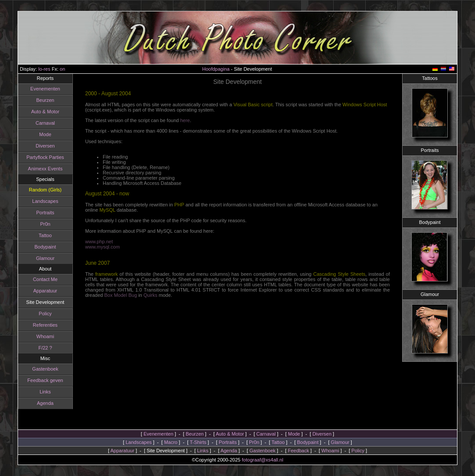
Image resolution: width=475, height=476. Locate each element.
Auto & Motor (39, 112)
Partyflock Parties (39, 157)
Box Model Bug (121, 295)
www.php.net (99, 242)
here (185, 120)
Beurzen (38, 100)
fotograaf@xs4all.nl (263, 460)
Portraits (38, 213)
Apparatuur (38, 291)
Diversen (38, 146)
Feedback (299, 451)
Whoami (39, 336)
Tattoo (39, 235)
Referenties (39, 325)
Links (39, 392)
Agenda (39, 403)
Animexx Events (38, 169)
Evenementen (39, 89)
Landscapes (38, 201)
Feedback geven (38, 380)
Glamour (39, 258)
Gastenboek (38, 369)
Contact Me (39, 279)
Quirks (151, 295)
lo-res (44, 69)
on (62, 69)
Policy (38, 314)
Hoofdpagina (216, 69)
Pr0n (38, 224)
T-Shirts (198, 442)
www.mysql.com (103, 247)
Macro (171, 442)
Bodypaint (38, 247)
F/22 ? (38, 348)
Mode (39, 134)
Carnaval (39, 123)
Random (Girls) (38, 190)
